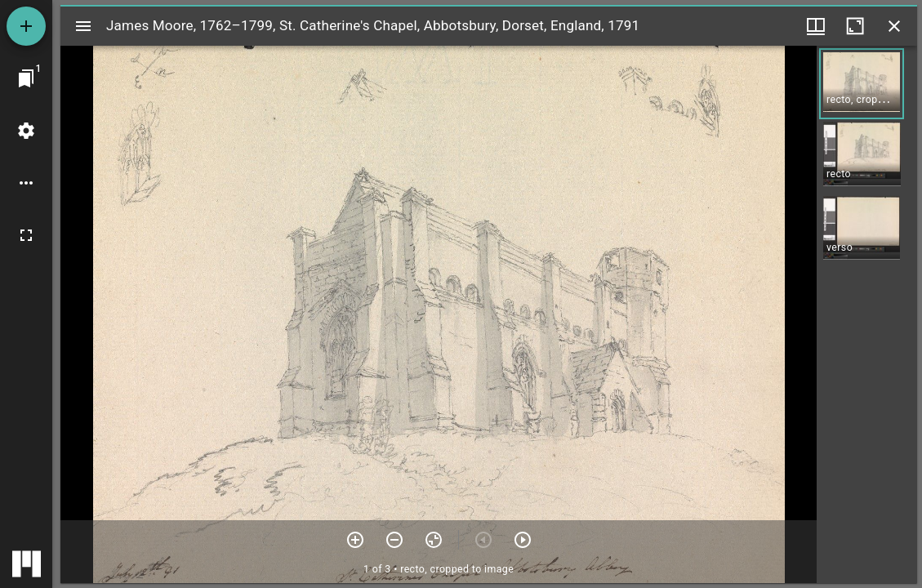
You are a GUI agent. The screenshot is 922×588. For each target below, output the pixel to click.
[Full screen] (26, 235)
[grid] (867, 314)
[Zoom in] (355, 540)
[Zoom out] (394, 540)
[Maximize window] (855, 26)
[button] (862, 84)
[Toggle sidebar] (83, 26)
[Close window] (894, 26)
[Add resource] (26, 26)
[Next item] (523, 540)
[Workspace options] (26, 183)
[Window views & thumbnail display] (816, 26)
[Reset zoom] (434, 540)
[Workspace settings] (26, 131)
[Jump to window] (26, 78)
